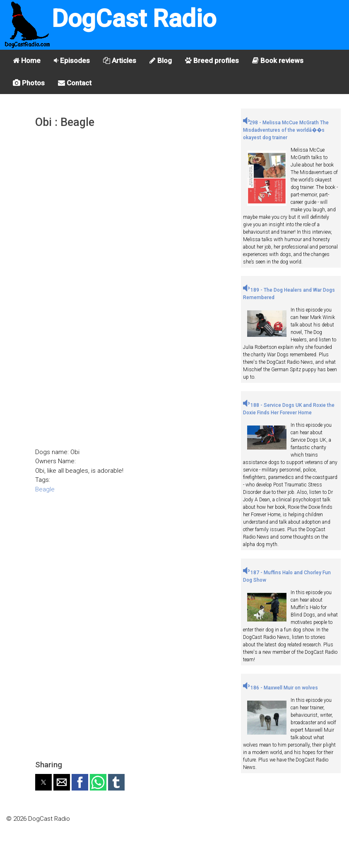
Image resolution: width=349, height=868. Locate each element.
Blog (161, 60)
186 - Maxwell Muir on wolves (280, 688)
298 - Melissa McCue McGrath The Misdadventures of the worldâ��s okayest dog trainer (286, 130)
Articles (120, 60)
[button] (43, 782)
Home (27, 60)
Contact (75, 83)
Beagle (45, 489)
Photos (29, 83)
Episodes (72, 60)
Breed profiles (212, 60)
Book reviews (278, 60)
